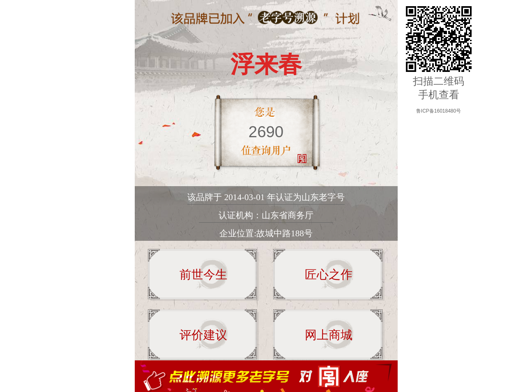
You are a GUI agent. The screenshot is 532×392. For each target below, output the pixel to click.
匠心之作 (329, 274)
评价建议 (203, 335)
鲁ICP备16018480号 (439, 111)
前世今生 (203, 274)
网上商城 (329, 335)
